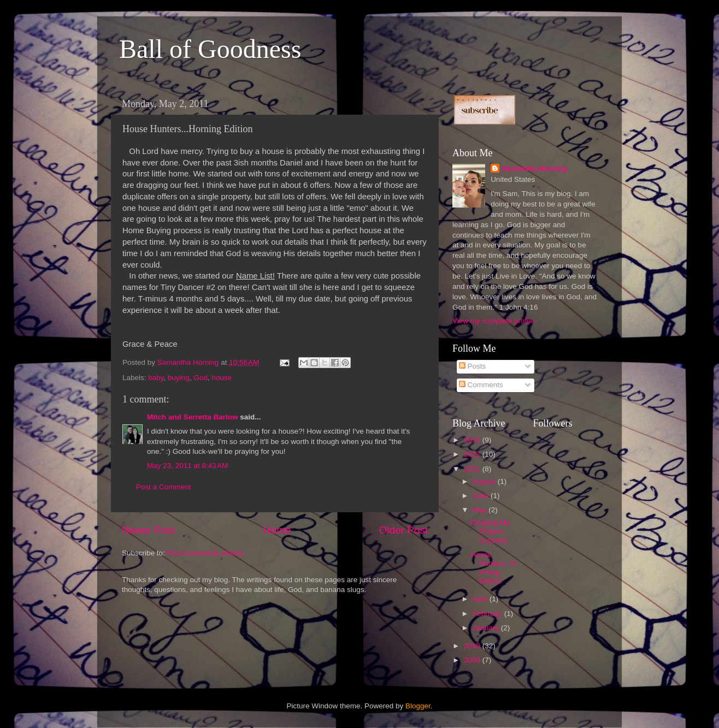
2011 (473, 469)
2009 (473, 660)
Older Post (403, 530)
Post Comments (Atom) (205, 553)
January (487, 628)
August (485, 481)
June (482, 496)
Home (277, 530)
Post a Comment (164, 487)
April (481, 599)
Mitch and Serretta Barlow (193, 417)
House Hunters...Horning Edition (494, 568)
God (201, 378)
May (481, 510)
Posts (473, 366)
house (222, 378)
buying (179, 378)
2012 (473, 454)
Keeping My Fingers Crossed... (492, 531)
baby (156, 378)
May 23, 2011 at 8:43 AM (187, 466)
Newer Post (149, 530)
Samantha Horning (534, 168)
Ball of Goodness (210, 49)
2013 (473, 440)
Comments (481, 385)
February (488, 614)
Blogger (418, 706)
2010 (473, 646)
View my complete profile (493, 321)
